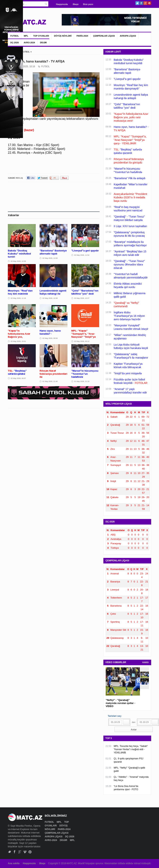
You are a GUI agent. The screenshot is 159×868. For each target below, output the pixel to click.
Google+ (145, 3)
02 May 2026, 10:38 (50, 298)
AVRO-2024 (29, 43)
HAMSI (145, 662)
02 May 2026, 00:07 (18, 378)
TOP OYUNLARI (41, 36)
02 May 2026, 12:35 (18, 261)
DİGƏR (43, 43)
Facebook (141, 3)
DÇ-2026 (15, 43)
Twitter (137, 3)
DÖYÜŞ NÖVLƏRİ (63, 36)
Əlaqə (75, 4)
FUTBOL (15, 36)
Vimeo (25, 852)
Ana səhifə (14, 863)
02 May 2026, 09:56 (50, 338)
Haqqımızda (62, 4)
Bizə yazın (88, 4)
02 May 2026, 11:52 (82, 255)
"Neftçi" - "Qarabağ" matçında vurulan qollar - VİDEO (120, 703)
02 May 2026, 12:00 (50, 258)
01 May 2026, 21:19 (82, 381)
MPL (26, 36)
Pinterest (149, 3)
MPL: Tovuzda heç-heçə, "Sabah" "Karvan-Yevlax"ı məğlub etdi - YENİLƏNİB (131, 749)
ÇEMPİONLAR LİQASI (104, 36)
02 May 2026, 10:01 (18, 341)
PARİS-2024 (82, 36)
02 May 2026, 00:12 (82, 341)
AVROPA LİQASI (128, 36)
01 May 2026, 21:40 (50, 381)
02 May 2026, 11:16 (18, 298)
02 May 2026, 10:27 (82, 298)
